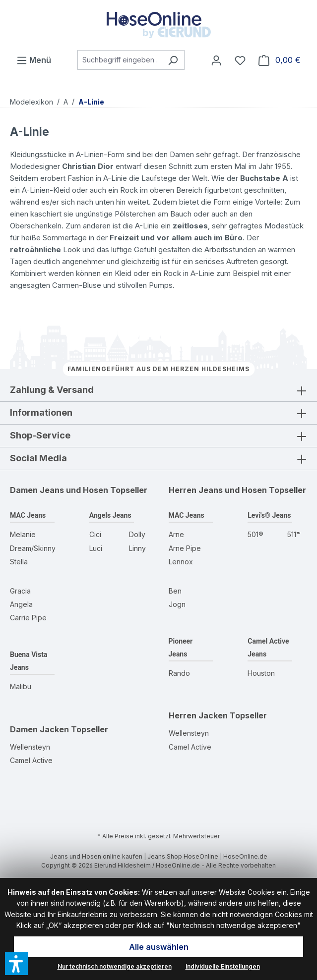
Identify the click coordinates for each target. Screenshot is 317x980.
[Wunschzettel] (240, 60)
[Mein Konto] (216, 60)
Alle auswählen (159, 947)
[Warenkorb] (280, 60)
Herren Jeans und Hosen (218, 490)
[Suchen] (173, 60)
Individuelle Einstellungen (223, 966)
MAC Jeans (28, 515)
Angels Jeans (110, 515)
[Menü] (34, 60)
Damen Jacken (39, 729)
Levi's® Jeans (269, 515)
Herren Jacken (198, 715)
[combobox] (120, 60)
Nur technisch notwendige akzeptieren (115, 966)
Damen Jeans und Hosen (59, 490)
